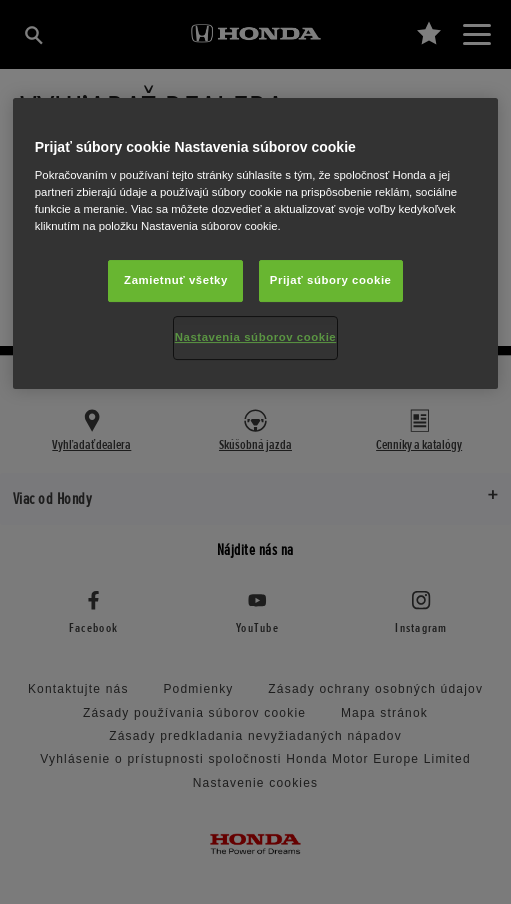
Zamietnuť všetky (176, 281)
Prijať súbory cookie (331, 281)
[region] (255, 244)
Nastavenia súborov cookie (256, 337)
